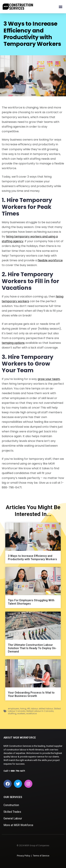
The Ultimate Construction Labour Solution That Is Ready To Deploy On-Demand (32, 648)
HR (29, 709)
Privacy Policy (24, 856)
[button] (60, 7)
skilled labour (46, 709)
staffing (12, 713)
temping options (13, 343)
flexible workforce (50, 260)
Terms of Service (41, 856)
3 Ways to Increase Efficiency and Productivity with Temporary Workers (32, 558)
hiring (23, 709)
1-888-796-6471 (17, 771)
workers (21, 713)
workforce (31, 713)
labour (34, 709)
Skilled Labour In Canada (40, 711)
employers (14, 709)
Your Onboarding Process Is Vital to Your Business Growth (31, 694)
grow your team (49, 379)
